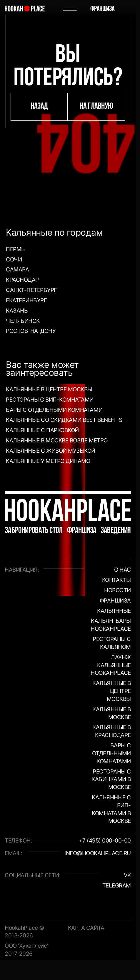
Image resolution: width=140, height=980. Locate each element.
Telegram (117, 885)
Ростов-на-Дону (31, 331)
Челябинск (23, 321)
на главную (96, 106)
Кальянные (114, 611)
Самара (17, 269)
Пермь (15, 249)
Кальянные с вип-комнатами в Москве (111, 809)
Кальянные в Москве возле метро (57, 440)
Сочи (14, 259)
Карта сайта (86, 928)
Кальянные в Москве (112, 713)
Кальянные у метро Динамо (48, 461)
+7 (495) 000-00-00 (105, 840)
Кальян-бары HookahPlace (111, 625)
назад (39, 106)
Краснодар (22, 280)
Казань (17, 311)
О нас (122, 570)
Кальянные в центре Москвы (49, 389)
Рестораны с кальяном (112, 643)
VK (127, 875)
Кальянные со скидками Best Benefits (64, 420)
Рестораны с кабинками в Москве (111, 779)
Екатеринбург (26, 300)
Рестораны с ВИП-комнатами (50, 400)
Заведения (116, 531)
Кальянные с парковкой (42, 430)
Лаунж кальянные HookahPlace (111, 665)
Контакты (116, 580)
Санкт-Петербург (31, 290)
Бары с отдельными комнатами (54, 410)
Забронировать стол (34, 531)
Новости (117, 590)
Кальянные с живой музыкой (51, 451)
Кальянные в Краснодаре (112, 731)
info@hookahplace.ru (98, 853)
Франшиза (102, 9)
